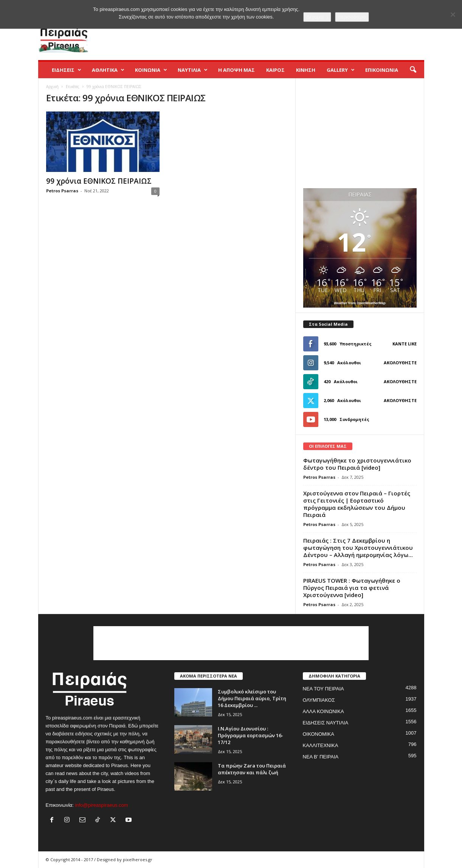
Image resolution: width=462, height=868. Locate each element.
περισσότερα (352, 17)
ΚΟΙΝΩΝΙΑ (151, 70)
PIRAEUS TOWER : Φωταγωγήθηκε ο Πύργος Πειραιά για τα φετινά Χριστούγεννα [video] (352, 588)
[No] (453, 14)
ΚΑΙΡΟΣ (275, 70)
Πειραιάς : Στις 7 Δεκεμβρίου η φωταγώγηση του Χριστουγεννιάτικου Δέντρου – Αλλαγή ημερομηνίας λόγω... (358, 548)
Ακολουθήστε (400, 363)
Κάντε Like (405, 344)
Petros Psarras (62, 191)
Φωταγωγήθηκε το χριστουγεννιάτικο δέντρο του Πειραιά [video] (357, 464)
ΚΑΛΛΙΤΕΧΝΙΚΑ (321, 745)
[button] (413, 70)
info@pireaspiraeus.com (101, 805)
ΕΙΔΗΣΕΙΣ (67, 70)
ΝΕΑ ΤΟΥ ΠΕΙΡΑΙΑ (323, 689)
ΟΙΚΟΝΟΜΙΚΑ (319, 734)
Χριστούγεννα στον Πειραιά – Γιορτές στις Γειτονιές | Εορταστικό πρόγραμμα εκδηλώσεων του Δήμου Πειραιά (357, 504)
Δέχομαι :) (317, 17)
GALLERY (341, 70)
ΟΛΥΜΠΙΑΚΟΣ (319, 700)
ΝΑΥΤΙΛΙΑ (193, 70)
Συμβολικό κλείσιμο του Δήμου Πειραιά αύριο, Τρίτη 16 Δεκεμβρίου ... (252, 698)
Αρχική (52, 87)
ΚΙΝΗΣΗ (306, 70)
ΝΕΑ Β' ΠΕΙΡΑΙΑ (321, 757)
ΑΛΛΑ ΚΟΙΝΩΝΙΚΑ (323, 711)
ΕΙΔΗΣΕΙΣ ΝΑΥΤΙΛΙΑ (326, 723)
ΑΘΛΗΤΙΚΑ (108, 70)
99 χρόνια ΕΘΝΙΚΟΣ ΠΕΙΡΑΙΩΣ (99, 181)
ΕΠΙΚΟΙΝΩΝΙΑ (382, 70)
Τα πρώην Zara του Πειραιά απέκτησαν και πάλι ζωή (252, 769)
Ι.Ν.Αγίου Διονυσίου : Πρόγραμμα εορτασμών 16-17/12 (250, 735)
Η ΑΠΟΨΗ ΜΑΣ (236, 70)
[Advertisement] (287, 36)
